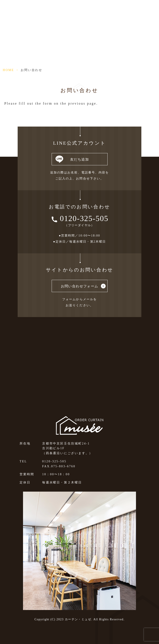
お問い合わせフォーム (80, 286)
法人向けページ (118, 8)
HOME (8, 70)
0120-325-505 (84, 218)
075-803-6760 (63, 466)
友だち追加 (79, 159)
